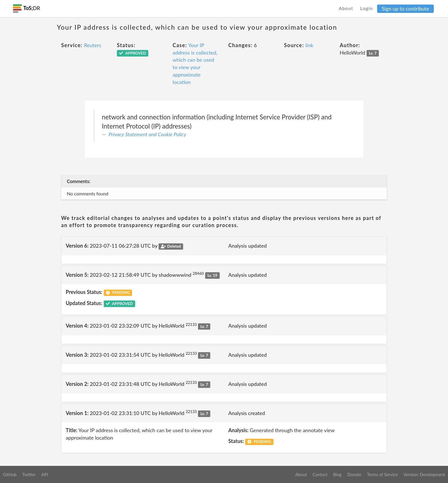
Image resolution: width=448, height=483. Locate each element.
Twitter (29, 474)
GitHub (10, 474)
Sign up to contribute (405, 9)
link (309, 45)
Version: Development (424, 474)
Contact (320, 474)
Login (367, 8)
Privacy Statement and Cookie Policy (147, 134)
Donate (354, 474)
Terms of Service (382, 474)
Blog (337, 474)
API (44, 474)
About (346, 8)
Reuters (93, 45)
